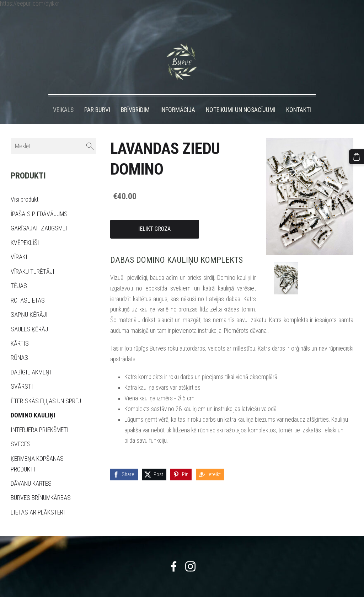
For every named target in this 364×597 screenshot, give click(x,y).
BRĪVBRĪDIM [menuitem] (135, 97)
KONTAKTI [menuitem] (299, 97)
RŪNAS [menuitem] (19, 345)
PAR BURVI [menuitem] (97, 97)
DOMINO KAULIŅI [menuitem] (33, 402)
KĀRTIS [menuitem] (20, 330)
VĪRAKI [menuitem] (19, 244)
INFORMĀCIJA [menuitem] (178, 97)
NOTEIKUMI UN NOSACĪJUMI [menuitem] (241, 97)
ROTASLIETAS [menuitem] (28, 287)
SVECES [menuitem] (21, 431)
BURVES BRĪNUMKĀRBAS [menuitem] (41, 485)
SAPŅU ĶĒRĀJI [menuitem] (29, 302)
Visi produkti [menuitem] (25, 187)
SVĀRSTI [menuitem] (22, 373)
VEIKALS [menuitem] (63, 97)
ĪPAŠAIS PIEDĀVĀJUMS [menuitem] (39, 201)
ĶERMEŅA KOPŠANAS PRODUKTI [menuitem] (37, 451)
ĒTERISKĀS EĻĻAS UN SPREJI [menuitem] (47, 388)
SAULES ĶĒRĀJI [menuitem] (30, 316)
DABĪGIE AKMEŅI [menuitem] (31, 359)
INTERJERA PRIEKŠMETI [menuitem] (40, 417)
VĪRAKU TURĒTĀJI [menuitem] (33, 258)
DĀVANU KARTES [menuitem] (31, 470)
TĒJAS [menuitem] (19, 273)
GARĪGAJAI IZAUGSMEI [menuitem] (39, 215)
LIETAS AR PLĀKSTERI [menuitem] (38, 499)
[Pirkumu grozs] (358, 155)
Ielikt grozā (154, 216)
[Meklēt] (53, 133)
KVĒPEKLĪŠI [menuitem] (25, 230)
